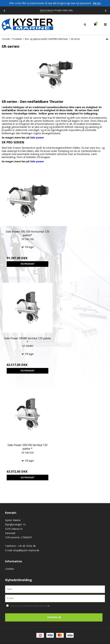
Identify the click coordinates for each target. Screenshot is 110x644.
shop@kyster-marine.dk (26, 550)
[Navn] (55, 589)
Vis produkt (28, 264)
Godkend (52, 617)
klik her (97, 3)
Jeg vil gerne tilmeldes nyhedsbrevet (39, 605)
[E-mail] (55, 598)
